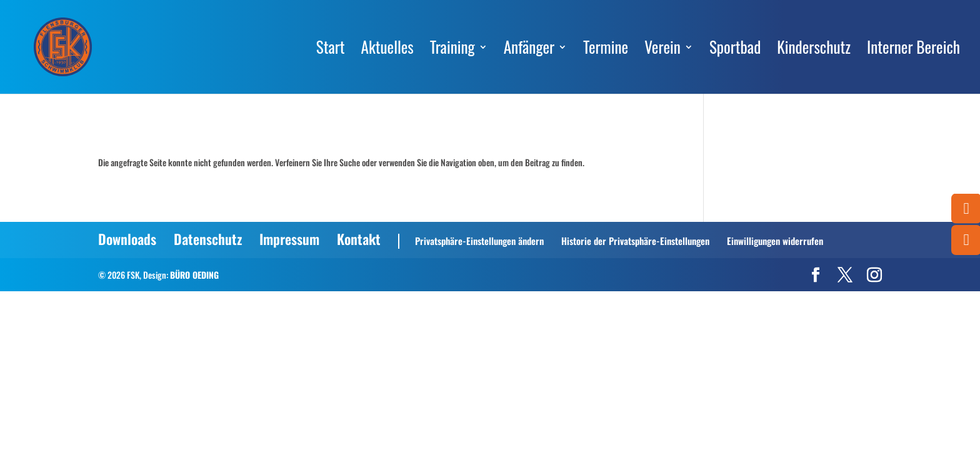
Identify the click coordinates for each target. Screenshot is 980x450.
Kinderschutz (814, 50)
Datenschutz (208, 239)
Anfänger (529, 50)
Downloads (127, 239)
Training (452, 50)
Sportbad (735, 50)
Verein (662, 50)
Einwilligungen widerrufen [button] (775, 241)
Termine (606, 50)
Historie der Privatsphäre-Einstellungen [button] (635, 241)
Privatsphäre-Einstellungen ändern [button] (479, 241)
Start (331, 50)
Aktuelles (387, 50)
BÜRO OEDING (194, 275)
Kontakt (359, 239)
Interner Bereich (913, 50)
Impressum (289, 239)
